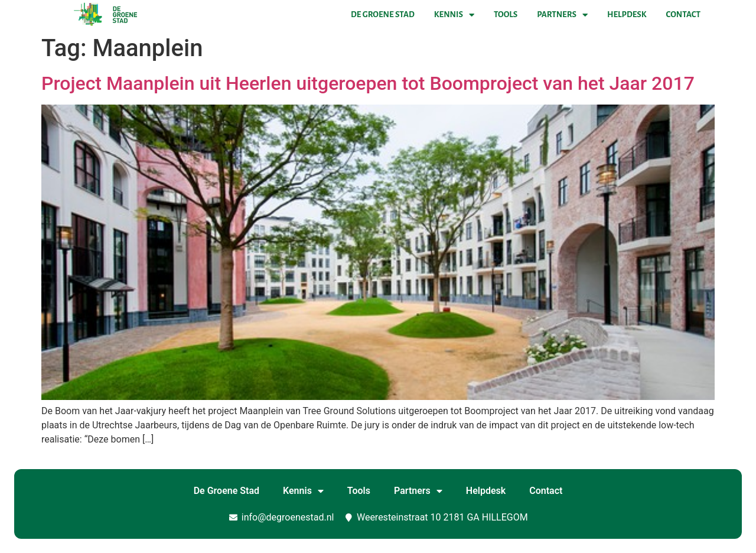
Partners (562, 15)
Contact (683, 14)
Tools (506, 14)
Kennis (454, 15)
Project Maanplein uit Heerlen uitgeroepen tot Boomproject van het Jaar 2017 (368, 83)
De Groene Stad (383, 14)
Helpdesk (627, 14)
